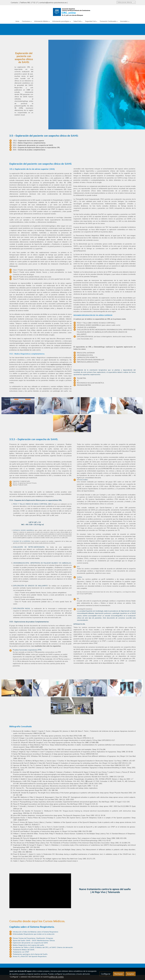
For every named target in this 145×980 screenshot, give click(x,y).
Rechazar (119, 974)
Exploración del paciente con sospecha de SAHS (30, 953)
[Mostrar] (18, 406)
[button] (27, 21)
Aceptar (131, 974)
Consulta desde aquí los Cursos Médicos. (37, 931)
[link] (72, 12)
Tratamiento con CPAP (21, 962)
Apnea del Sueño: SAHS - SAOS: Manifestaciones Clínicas (34, 950)
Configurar (106, 974)
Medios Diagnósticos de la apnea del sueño (28, 955)
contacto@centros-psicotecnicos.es (53, 3)
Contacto (15, 3)
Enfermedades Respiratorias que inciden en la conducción (34, 944)
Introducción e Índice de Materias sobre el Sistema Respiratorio (36, 942)
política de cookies (57, 977)
